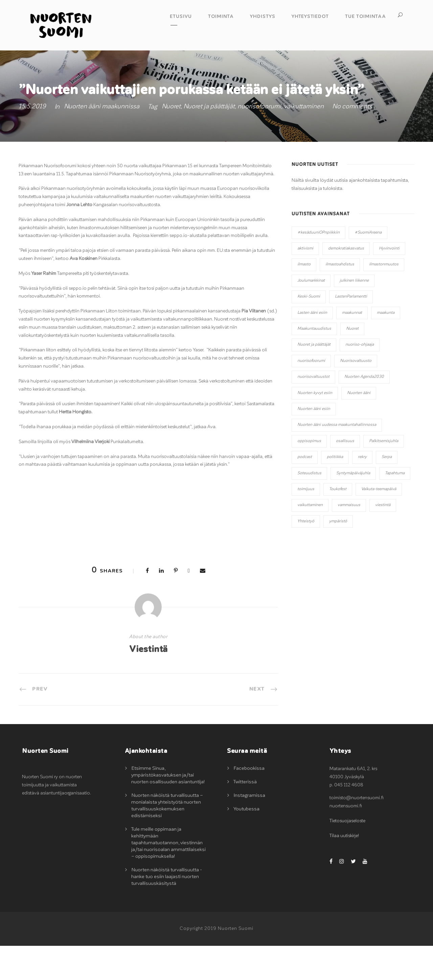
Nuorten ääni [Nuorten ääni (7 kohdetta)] (359, 427)
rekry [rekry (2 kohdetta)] (362, 491)
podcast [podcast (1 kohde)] (305, 491)
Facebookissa (249, 802)
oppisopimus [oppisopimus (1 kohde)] (309, 475)
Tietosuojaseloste (347, 855)
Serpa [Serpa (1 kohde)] (387, 491)
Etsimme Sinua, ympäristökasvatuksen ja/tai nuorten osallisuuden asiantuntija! (168, 809)
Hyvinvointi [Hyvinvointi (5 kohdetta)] (389, 283)
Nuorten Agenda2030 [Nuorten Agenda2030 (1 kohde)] (364, 411)
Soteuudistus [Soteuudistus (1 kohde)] (309, 507)
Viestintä (148, 683)
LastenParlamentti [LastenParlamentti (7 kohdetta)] (351, 331)
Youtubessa (246, 843)
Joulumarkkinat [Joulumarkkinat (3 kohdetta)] (311, 315)
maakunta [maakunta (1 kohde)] (386, 347)
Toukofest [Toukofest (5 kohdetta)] (338, 523)
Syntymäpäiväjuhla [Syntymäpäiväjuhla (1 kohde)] (353, 507)
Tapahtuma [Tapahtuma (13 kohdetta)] (395, 507)
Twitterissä (245, 816)
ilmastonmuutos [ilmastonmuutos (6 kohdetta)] (384, 299)
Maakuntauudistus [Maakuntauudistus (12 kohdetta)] (314, 363)
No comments (352, 141)
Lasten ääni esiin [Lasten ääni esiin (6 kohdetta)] (312, 347)
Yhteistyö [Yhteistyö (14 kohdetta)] (306, 555)
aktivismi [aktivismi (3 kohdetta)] (305, 283)
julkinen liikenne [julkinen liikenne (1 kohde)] (354, 315)
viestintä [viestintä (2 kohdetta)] (383, 539)
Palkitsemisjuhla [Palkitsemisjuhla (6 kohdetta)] (384, 475)
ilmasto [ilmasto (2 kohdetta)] (304, 299)
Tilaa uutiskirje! (344, 870)
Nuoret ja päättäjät (209, 141)
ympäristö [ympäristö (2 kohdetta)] (338, 555)
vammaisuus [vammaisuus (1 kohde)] (349, 539)
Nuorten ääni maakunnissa (102, 141)
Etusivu (181, 17)
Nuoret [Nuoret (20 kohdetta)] (352, 363)
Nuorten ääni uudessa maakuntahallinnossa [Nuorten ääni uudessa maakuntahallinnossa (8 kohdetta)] (337, 459)
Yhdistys (263, 17)
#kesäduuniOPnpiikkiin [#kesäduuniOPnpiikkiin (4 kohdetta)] (318, 266)
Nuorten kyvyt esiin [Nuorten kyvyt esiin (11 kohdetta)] (315, 427)
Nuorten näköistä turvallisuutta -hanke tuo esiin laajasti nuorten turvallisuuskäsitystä (167, 911)
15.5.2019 (32, 141)
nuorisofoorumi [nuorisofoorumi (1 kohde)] (311, 395)
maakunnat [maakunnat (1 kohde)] (352, 347)
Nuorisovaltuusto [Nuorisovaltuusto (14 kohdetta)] (356, 395)
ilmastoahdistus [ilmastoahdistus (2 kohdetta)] (340, 299)
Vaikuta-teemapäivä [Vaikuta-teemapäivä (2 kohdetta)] (379, 523)
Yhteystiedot (310, 17)
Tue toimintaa (366, 17)
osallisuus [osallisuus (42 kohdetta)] (345, 475)
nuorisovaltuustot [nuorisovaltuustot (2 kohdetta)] (313, 411)
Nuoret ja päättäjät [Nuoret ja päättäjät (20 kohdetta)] (314, 379)
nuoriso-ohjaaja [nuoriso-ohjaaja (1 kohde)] (360, 379)
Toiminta (221, 17)
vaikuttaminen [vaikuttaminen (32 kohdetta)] (310, 539)
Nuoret (171, 141)
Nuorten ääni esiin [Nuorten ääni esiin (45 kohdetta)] (314, 443)
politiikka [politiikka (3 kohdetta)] (335, 491)
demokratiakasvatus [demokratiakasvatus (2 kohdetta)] (346, 283)
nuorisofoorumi (259, 141)
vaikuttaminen (304, 141)
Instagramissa (249, 830)
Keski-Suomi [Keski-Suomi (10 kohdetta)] (309, 331)
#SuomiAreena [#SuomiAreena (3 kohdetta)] (368, 266)
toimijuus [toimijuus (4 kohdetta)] (306, 523)
